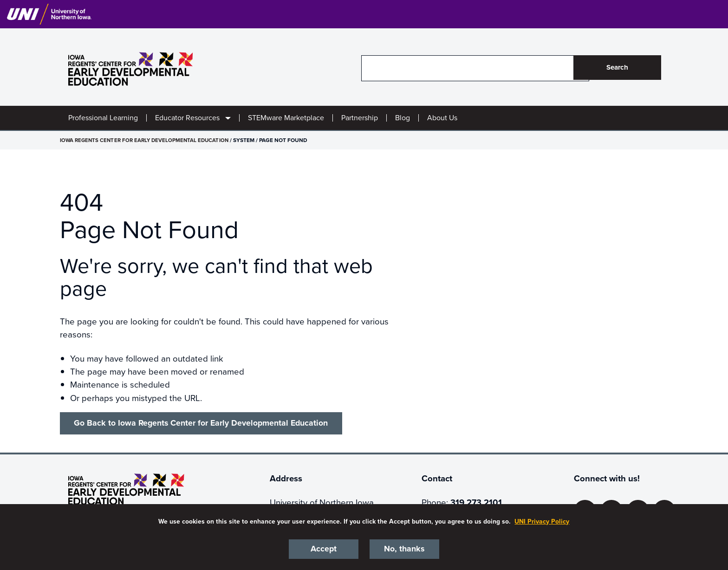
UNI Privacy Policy (542, 521)
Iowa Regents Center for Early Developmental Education (147, 140)
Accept (324, 549)
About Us (442, 118)
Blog (403, 118)
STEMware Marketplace (286, 118)
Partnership (360, 118)
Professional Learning (103, 118)
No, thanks (404, 549)
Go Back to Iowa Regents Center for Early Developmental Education (208, 423)
